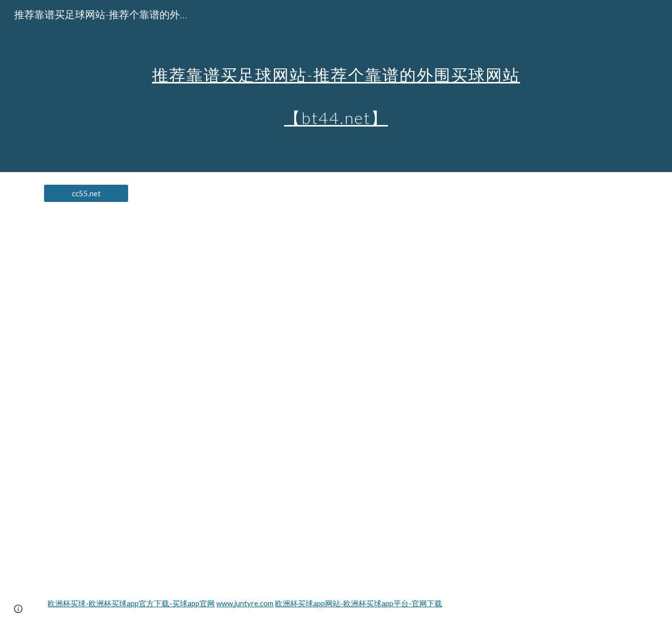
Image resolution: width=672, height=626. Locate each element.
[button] (18, 609)
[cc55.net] (86, 193)
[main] (336, 86)
